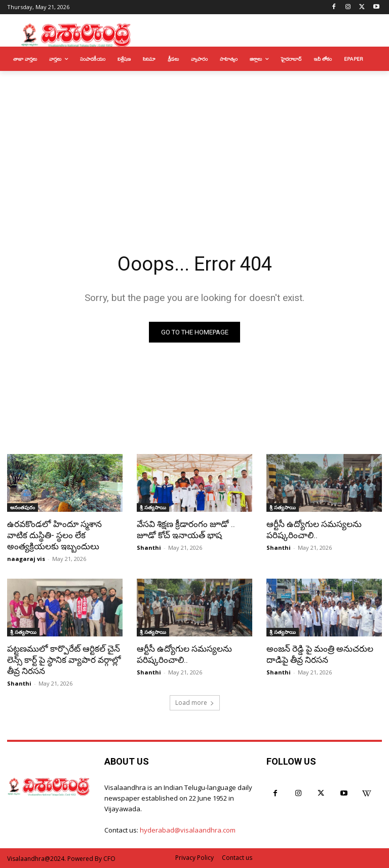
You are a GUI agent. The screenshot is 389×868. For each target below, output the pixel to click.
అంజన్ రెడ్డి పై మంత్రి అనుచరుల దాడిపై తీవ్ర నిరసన (320, 654)
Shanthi (149, 548)
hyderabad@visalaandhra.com (188, 830)
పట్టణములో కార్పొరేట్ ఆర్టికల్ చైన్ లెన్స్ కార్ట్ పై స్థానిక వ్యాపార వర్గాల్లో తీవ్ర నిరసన (64, 660)
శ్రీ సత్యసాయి (153, 507)
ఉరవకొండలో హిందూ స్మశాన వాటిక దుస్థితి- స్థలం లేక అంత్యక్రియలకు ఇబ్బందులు (54, 535)
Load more (195, 703)
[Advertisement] (194, 147)
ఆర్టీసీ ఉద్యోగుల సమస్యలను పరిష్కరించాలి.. (314, 530)
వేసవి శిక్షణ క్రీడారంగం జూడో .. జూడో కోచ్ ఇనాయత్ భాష (186, 530)
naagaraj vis (26, 559)
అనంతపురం (23, 507)
